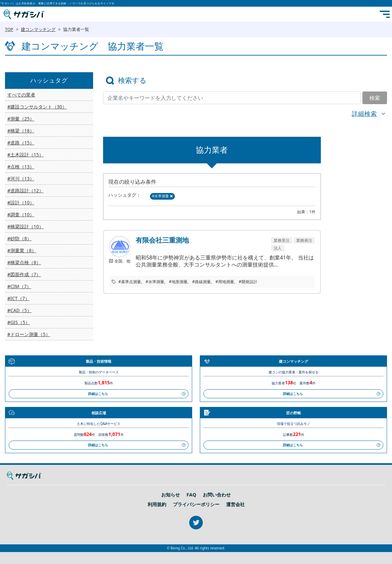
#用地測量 (225, 282)
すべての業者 (21, 95)
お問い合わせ (217, 495)
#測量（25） (21, 119)
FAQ (191, 495)
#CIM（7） (19, 286)
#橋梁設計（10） (25, 226)
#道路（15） (21, 143)
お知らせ (171, 495)
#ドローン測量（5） (29, 334)
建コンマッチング (38, 29)
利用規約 (157, 504)
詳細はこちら (98, 394)
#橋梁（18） (21, 131)
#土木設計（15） (25, 155)
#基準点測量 (130, 282)
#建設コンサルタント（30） (37, 107)
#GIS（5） (19, 322)
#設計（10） (21, 202)
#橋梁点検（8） (24, 262)
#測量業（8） (22, 250)
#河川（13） (21, 179)
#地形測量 (178, 282)
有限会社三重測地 (162, 240)
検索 (375, 98)
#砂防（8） (19, 238)
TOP (9, 29)
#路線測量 (201, 282)
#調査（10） (21, 214)
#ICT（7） (18, 298)
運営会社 (235, 504)
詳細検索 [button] (364, 113)
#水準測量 (162, 196)
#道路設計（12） (25, 190)
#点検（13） (21, 167)
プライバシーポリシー (196, 504)
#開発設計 (248, 282)
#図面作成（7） (24, 274)
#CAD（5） (19, 310)
